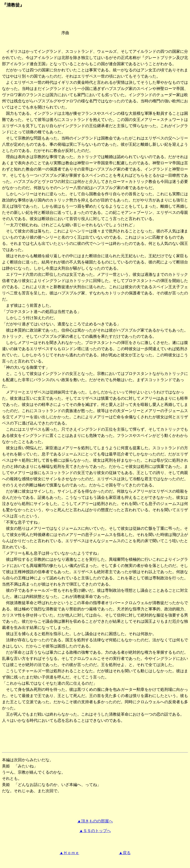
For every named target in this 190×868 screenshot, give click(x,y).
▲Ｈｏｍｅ (69, 853)
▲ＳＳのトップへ (95, 831)
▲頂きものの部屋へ (95, 821)
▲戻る (125, 853)
